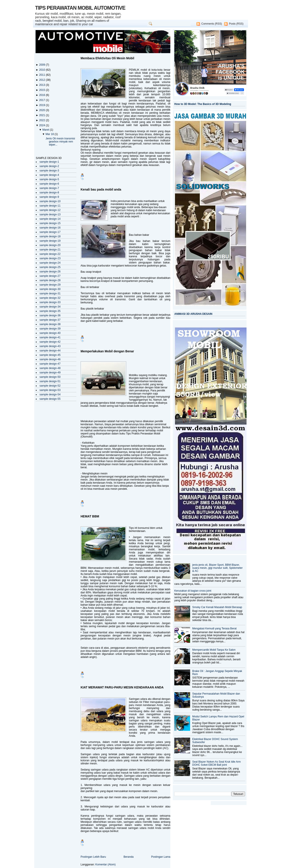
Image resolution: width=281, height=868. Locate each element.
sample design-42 (50, 342)
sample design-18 (50, 236)
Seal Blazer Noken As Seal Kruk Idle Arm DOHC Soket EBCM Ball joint (217, 763)
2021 (42, 115)
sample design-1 (49, 162)
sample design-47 (50, 364)
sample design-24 (50, 263)
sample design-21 (50, 250)
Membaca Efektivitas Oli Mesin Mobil (107, 58)
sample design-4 (49, 175)
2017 (42, 100)
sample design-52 (50, 386)
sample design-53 (50, 390)
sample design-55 (50, 399)
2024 (42, 125)
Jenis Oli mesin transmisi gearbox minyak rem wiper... (60, 142)
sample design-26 (50, 272)
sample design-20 (50, 245)
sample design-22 (50, 254)
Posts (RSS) (236, 24)
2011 (42, 75)
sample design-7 (49, 188)
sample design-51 (50, 381)
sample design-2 (49, 166)
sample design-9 (49, 197)
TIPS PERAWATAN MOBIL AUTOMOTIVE (80, 8)
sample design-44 (50, 351)
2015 (42, 90)
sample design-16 (50, 228)
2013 (42, 85)
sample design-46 (50, 359)
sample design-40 (50, 333)
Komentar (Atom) (105, 864)
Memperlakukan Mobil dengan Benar (107, 351)
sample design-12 (50, 210)
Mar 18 (50, 134)
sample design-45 (50, 355)
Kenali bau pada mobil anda (101, 189)
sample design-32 (50, 298)
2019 (42, 105)
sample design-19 (50, 241)
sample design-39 (50, 329)
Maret (46, 130)
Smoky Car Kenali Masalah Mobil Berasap (217, 607)
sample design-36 (50, 315)
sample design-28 (50, 280)
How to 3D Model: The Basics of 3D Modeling (203, 104)
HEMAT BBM (90, 516)
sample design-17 (50, 232)
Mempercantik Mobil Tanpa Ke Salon (214, 650)
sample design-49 (50, 373)
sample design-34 (50, 307)
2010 (42, 70)
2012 (42, 80)
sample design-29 (50, 285)
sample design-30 (50, 289)
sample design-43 (50, 346)
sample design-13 (50, 214)
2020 (42, 110)
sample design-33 (50, 302)
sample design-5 (49, 179)
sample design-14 (50, 219)
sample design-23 (50, 258)
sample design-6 (49, 184)
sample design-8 (49, 193)
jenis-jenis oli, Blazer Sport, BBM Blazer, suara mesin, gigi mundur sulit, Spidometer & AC (218, 568)
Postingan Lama (161, 857)
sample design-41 (50, 337)
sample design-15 (50, 223)
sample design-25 (50, 267)
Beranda (129, 857)
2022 (42, 120)
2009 (42, 65)
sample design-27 (50, 276)
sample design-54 (50, 394)
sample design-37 (50, 320)
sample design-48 (50, 368)
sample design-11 (50, 206)
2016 (42, 95)
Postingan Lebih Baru (93, 857)
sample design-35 (50, 311)
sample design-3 (49, 171)
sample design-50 (50, 377)
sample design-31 (50, 294)
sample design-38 (50, 324)
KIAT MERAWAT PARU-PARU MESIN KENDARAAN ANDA (122, 687)
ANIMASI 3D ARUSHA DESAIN (193, 314)
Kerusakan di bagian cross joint (193, 591)
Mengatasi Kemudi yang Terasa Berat (214, 628)
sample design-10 (50, 201)
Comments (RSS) (212, 24)
